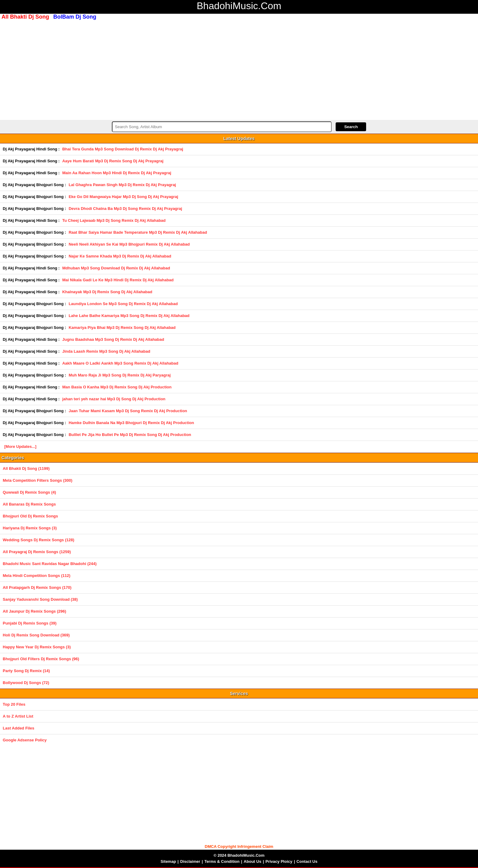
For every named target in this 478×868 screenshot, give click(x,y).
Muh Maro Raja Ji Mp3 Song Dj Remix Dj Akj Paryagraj (120, 375)
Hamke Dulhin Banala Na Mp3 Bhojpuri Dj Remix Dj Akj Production (131, 423)
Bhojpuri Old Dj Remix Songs (30, 516)
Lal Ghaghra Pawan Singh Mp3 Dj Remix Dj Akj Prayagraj (122, 185)
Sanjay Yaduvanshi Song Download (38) (40, 599)
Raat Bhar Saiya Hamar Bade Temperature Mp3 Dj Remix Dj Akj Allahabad (138, 232)
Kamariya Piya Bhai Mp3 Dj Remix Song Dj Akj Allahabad (122, 328)
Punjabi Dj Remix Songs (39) (30, 623)
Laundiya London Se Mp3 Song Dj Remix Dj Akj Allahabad (123, 304)
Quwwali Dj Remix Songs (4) (29, 492)
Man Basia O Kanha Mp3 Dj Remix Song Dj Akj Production (117, 387)
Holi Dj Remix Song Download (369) (36, 635)
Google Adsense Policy (25, 740)
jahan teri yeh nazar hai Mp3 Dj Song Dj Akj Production (114, 399)
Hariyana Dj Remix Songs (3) (30, 528)
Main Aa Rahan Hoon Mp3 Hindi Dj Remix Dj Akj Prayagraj (117, 173)
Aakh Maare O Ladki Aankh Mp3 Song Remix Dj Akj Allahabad (120, 363)
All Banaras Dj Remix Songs (29, 504)
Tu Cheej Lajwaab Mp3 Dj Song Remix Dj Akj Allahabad (114, 220)
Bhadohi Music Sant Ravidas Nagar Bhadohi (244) (50, 564)
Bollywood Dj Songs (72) (26, 683)
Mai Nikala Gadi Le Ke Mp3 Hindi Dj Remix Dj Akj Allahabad (118, 280)
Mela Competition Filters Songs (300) (37, 480)
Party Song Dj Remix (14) (26, 671)
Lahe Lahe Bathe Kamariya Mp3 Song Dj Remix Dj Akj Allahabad (129, 316)
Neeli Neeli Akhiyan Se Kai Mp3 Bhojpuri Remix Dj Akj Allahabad (129, 244)
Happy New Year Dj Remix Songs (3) (37, 647)
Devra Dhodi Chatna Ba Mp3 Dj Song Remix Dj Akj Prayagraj (125, 209)
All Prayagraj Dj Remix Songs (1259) (37, 552)
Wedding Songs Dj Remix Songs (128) (39, 540)
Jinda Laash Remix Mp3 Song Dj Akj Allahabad (106, 351)
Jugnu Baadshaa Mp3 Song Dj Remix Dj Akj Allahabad (113, 339)
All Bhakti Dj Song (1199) (26, 468)
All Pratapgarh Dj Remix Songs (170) (37, 587)
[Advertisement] (239, 69)
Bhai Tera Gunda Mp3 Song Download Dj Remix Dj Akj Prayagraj (123, 149)
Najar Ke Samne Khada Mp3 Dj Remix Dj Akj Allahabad (120, 256)
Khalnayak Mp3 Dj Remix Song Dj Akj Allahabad (107, 292)
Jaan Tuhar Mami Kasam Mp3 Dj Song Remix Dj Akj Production (128, 411)
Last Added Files (19, 728)
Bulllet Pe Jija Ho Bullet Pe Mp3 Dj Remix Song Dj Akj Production (130, 435)
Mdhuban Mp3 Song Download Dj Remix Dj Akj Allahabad (116, 268)
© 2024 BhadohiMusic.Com (239, 855)
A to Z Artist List (18, 716)
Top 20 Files (14, 704)
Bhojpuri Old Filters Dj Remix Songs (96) (41, 659)
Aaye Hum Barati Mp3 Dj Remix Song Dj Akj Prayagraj (113, 161)
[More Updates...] (20, 447)
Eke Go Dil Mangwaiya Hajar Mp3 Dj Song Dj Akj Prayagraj (123, 197)
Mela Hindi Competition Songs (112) (37, 576)
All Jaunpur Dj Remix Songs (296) (34, 611)
